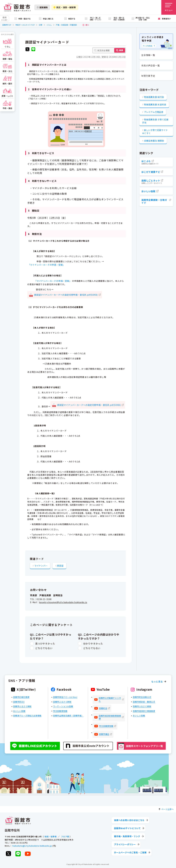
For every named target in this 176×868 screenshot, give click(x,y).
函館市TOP (7, 25)
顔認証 (60, 566)
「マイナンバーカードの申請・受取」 (47, 265)
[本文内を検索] (109, 50)
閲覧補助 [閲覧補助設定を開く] (42, 7)
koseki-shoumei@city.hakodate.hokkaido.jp (63, 602)
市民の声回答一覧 (150, 65)
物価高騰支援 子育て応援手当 (155, 121)
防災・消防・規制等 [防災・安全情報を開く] (65, 7)
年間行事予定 (148, 76)
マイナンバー (41, 566)
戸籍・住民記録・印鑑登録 (66, 25)
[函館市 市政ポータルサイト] (17, 7)
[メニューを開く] (169, 7)
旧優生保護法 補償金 (154, 141)
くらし (49, 25)
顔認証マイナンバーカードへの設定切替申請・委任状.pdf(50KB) (66, 295)
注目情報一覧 (148, 55)
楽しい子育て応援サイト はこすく (155, 132)
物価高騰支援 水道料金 (155, 104)
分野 (41, 25)
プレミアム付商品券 (154, 112)
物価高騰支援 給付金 (154, 97)
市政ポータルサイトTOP (25, 25)
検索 (121, 50)
